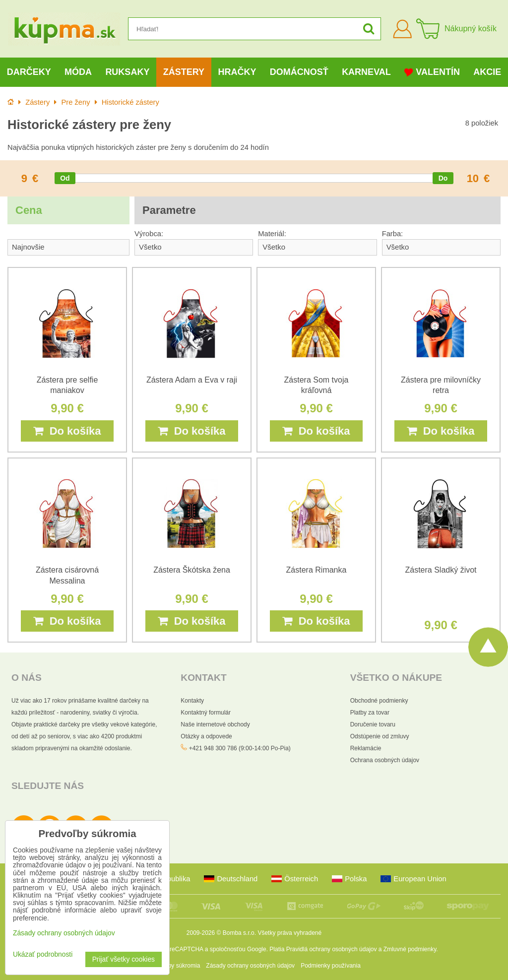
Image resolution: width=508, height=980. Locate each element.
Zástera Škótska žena (192, 570)
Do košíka (67, 431)
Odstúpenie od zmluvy (380, 736)
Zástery (184, 72)
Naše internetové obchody (215, 724)
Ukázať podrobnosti (43, 954)
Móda (78, 72)
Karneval (366, 72)
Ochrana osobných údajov (385, 760)
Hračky (237, 72)
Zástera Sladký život (441, 570)
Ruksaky (127, 72)
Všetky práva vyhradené (289, 933)
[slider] (65, 178)
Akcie (487, 72)
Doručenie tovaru (373, 724)
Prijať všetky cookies (124, 959)
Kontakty (192, 701)
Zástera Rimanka (317, 570)
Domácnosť (299, 72)
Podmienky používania (331, 966)
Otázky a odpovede (206, 736)
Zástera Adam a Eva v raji (192, 380)
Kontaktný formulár (206, 713)
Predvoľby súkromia (174, 966)
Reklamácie (366, 748)
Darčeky (29, 72)
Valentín (432, 72)
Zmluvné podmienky (410, 949)
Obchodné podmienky (379, 701)
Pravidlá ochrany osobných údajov (332, 949)
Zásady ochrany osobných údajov (250, 966)
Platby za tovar (370, 713)
